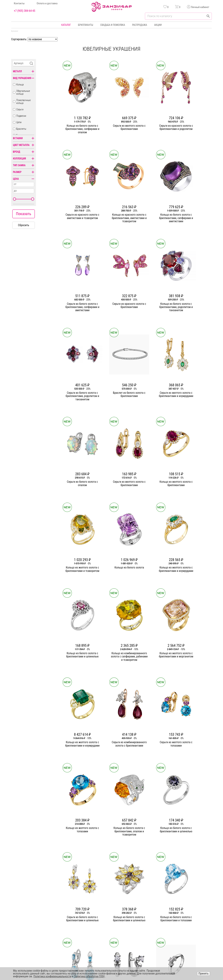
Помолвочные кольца (24, 102)
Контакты (19, 3)
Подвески (21, 116)
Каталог (66, 25)
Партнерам (84, 913)
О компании (85, 900)
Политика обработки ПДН (89, 976)
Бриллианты (86, 25)
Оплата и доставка (47, 3)
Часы (110, 926)
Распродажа (140, 25)
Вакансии (84, 926)
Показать (23, 214)
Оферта (178, 913)
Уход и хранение (144, 919)
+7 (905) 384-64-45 (25, 11)
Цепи (19, 122)
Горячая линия (181, 900)
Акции (158, 25)
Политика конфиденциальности (190, 907)
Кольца (20, 85)
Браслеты (21, 129)
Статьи (82, 907)
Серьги (20, 109)
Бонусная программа (146, 907)
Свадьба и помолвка (113, 25)
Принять (203, 974)
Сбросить (24, 225)
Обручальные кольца (23, 92)
